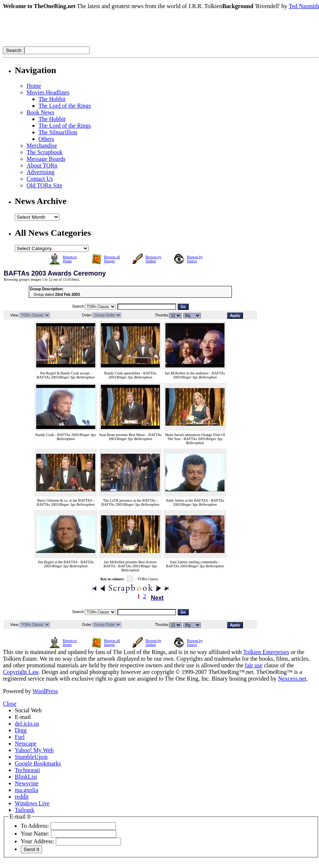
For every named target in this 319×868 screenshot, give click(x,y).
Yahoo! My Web (34, 750)
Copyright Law (21, 672)
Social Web (28, 710)
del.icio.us (27, 724)
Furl (20, 737)
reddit (22, 797)
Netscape (26, 743)
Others (46, 139)
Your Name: (35, 834)
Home (34, 86)
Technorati (27, 770)
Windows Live (32, 803)
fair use (254, 665)
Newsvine (27, 783)
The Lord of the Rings (65, 106)
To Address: (35, 826)
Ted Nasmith (304, 6)
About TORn (42, 165)
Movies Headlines (48, 92)
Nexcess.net (292, 679)
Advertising (41, 172)
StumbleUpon (31, 757)
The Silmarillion (58, 132)
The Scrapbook (44, 152)
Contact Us (40, 179)
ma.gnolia (27, 790)
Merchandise (42, 146)
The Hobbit (52, 99)
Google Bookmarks (38, 763)
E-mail (23, 717)
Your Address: (37, 841)
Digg (21, 730)
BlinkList (26, 777)
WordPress (45, 691)
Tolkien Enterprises (266, 652)
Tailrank (25, 810)
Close (10, 704)
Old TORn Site (44, 185)
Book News (40, 112)
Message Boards (46, 159)
